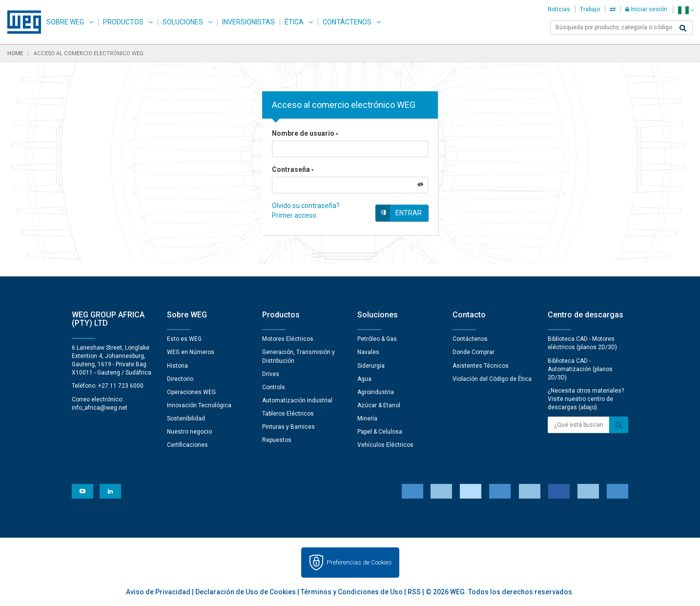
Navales (368, 352)
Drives (271, 374)
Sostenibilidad (186, 418)
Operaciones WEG (191, 392)
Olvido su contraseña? (306, 206)
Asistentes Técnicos (481, 366)
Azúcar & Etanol (379, 405)
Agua (364, 379)
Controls (274, 387)
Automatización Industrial (297, 400)
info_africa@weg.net (100, 408)
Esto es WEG (184, 339)
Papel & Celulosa (380, 432)
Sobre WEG (65, 22)
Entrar (409, 213)
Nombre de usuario (305, 133)
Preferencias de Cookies (359, 562)
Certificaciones (187, 445)
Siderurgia (371, 366)
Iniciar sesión (646, 9)
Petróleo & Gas (377, 339)
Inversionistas (248, 22)
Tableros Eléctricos (288, 414)
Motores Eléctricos (288, 339)
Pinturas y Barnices (288, 427)
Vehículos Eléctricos (385, 445)
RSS (414, 592)
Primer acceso (294, 215)
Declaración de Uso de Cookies (246, 592)
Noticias (559, 9)
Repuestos (277, 440)
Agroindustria (376, 392)
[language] (686, 10)
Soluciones (183, 22)
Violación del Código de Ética (492, 379)
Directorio (180, 379)
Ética (294, 22)
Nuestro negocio (189, 432)
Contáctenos (347, 22)
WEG (21, 22)
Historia (177, 366)
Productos (123, 22)
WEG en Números (191, 352)
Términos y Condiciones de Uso (352, 592)
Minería (367, 418)
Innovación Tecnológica (199, 405)
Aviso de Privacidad (158, 592)
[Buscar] (683, 28)
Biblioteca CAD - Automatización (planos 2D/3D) (580, 369)
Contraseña (293, 169)
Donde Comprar (474, 352)
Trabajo (590, 9)
